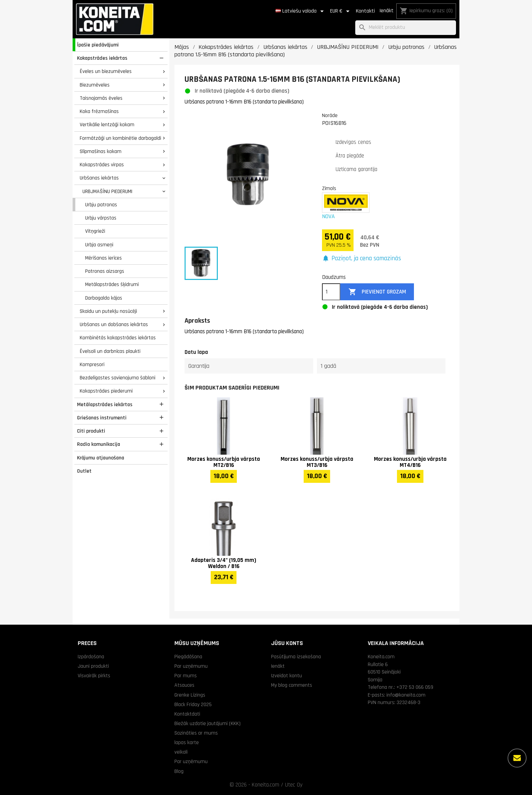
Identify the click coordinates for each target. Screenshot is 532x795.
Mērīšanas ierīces (103, 258)
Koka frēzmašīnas (99, 111)
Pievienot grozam (377, 292)
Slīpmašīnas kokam (101, 151)
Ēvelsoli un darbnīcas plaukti (110, 351)
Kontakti (365, 11)
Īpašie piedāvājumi (98, 45)
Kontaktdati (187, 714)
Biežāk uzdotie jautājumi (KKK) (207, 723)
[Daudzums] (331, 292)
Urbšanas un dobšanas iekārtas (114, 324)
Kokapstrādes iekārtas (102, 58)
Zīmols (329, 188)
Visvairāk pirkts (94, 676)
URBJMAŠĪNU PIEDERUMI (107, 191)
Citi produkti (91, 431)
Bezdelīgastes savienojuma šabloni (118, 378)
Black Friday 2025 (193, 704)
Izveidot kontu (287, 676)
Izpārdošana (91, 657)
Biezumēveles (95, 85)
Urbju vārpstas (101, 218)
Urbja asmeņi (99, 245)
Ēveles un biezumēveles (106, 71)
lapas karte (187, 742)
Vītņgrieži (95, 231)
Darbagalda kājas (104, 298)
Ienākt (386, 11)
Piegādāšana (188, 657)
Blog (179, 771)
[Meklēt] (406, 28)
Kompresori (92, 364)
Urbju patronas (101, 205)
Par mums (186, 676)
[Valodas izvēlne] (301, 11)
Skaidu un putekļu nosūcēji (108, 311)
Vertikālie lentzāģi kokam (107, 125)
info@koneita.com (406, 695)
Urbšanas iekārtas (99, 178)
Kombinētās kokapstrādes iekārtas (118, 338)
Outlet (84, 471)
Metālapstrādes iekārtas (105, 404)
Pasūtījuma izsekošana (296, 657)
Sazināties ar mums (196, 733)
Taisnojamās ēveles (101, 98)
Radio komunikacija (99, 444)
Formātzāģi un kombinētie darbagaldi (120, 138)
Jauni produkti (93, 666)
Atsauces (184, 685)
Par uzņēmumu (191, 666)
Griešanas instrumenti (102, 418)
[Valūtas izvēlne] (341, 11)
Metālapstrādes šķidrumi (112, 284)
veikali (181, 752)
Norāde (330, 115)
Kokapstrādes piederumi (106, 391)
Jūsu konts (287, 643)
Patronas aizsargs (105, 271)
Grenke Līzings (190, 695)
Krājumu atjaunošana (101, 458)
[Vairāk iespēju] (517, 758)
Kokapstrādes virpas (102, 165)
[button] (362, 259)
